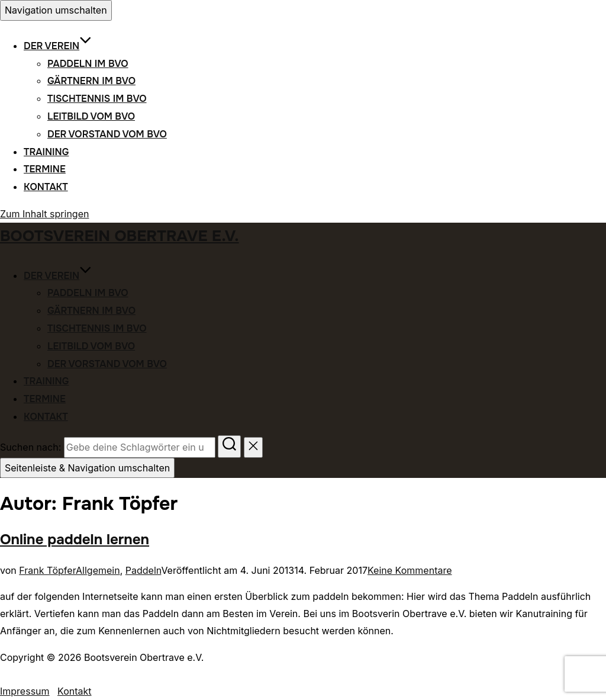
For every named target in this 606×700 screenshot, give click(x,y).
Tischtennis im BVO (97, 99)
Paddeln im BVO (88, 64)
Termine (45, 169)
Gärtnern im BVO (91, 81)
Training (46, 152)
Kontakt (46, 187)
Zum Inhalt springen (44, 214)
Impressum (25, 691)
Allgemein (98, 570)
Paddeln (144, 570)
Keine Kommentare (410, 570)
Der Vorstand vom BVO (107, 134)
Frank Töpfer (47, 570)
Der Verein (58, 46)
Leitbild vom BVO (91, 116)
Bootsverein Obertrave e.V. (120, 236)
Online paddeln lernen (75, 540)
